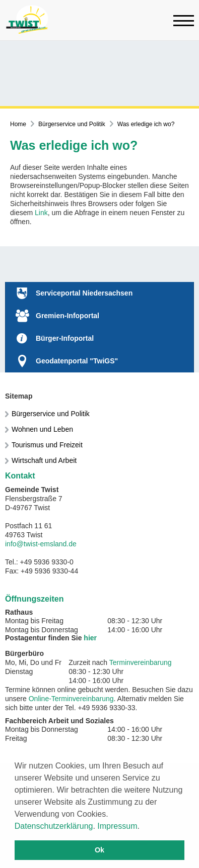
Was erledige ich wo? (146, 124)
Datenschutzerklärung (54, 826)
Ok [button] (99, 850)
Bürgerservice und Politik (72, 124)
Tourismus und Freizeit (47, 445)
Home (18, 124)
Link (41, 213)
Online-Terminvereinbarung (71, 699)
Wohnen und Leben (42, 429)
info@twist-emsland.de (41, 544)
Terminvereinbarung (141, 662)
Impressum (117, 826)
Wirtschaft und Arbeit (44, 460)
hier (90, 638)
